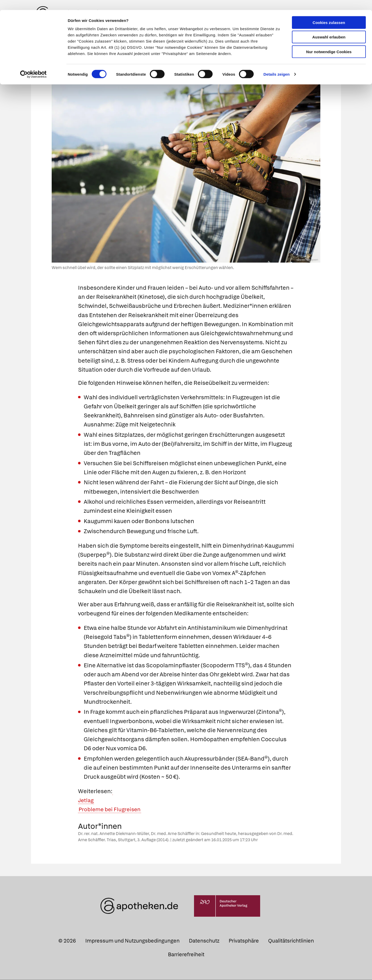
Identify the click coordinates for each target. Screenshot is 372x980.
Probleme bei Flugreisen (111, 810)
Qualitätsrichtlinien (291, 941)
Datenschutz (204, 941)
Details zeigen (277, 64)
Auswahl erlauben (329, 27)
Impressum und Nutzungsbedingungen (132, 941)
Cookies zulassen (329, 13)
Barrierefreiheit (186, 955)
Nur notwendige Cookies (329, 42)
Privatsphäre (244, 941)
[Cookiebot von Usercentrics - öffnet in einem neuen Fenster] (33, 65)
